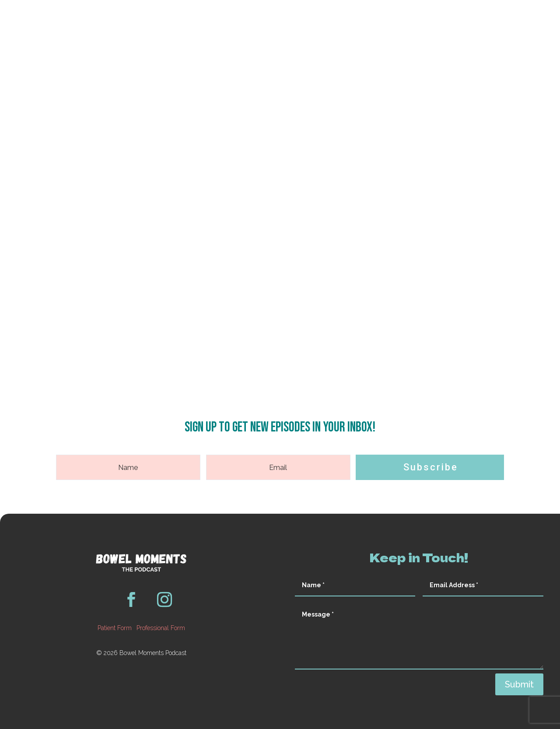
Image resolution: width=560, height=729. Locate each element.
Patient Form (115, 628)
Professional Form (161, 628)
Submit (519, 684)
